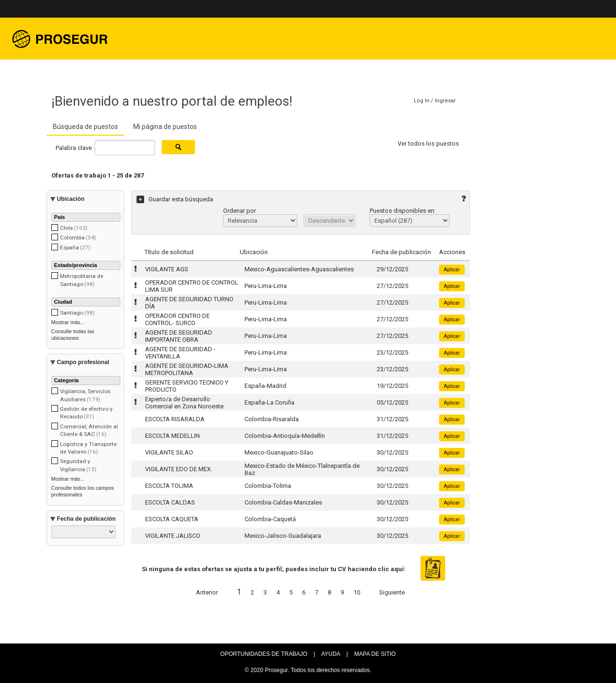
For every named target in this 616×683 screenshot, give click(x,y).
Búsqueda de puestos (85, 127)
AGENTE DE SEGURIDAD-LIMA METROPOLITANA (187, 369)
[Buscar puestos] (178, 147)
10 (357, 592)
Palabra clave (74, 147)
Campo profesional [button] (83, 362)
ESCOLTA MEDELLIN (172, 436)
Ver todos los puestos (428, 144)
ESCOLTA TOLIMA (169, 486)
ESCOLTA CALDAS (170, 502)
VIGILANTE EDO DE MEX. (179, 469)
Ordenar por (240, 211)
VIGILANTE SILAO (169, 452)
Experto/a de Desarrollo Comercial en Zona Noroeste (184, 403)
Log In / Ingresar (435, 101)
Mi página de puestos (165, 127)
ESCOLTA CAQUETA (172, 519)
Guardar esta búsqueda (181, 199)
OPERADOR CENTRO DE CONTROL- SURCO (177, 319)
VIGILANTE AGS (167, 269)
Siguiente (392, 592)
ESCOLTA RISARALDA (175, 419)
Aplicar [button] (452, 270)
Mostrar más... (68, 322)
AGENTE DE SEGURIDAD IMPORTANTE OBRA (179, 336)
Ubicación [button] (71, 199)
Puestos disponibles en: (403, 211)
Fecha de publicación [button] (87, 519)
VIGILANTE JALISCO (173, 536)
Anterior (207, 592)
